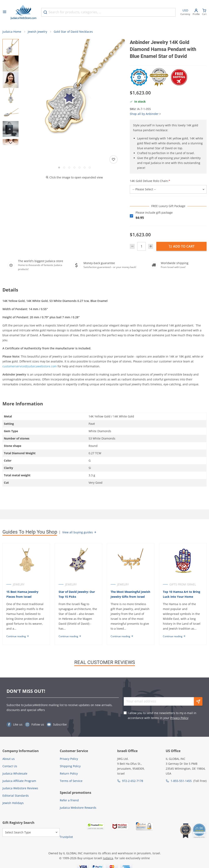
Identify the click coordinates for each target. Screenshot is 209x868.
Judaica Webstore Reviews (20, 788)
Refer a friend (69, 800)
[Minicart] (204, 12)
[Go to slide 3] (69, 168)
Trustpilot (66, 837)
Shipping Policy (70, 766)
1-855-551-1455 (181, 781)
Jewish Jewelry (37, 32)
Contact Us (10, 766)
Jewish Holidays (13, 803)
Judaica (108, 858)
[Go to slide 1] (59, 168)
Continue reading (18, 636)
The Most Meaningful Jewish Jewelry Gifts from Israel (131, 594)
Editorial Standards (16, 796)
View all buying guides (79, 532)
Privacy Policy (179, 718)
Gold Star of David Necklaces (73, 32)
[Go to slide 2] (64, 168)
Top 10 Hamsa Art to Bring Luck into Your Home (182, 594)
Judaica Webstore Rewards (78, 808)
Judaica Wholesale (15, 773)
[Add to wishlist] (113, 160)
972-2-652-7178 (133, 781)
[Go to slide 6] (85, 168)
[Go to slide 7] (90, 168)
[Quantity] (141, 246)
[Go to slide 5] (79, 168)
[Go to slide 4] (74, 168)
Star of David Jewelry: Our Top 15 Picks (77, 594)
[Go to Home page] (23, 12)
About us (9, 759)
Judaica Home (12, 32)
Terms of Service (71, 781)
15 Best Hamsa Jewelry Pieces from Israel (22, 594)
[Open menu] (4, 12)
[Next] (11, 143)
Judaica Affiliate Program (19, 781)
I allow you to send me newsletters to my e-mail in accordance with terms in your (162, 716)
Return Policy (69, 773)
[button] (74, 90)
